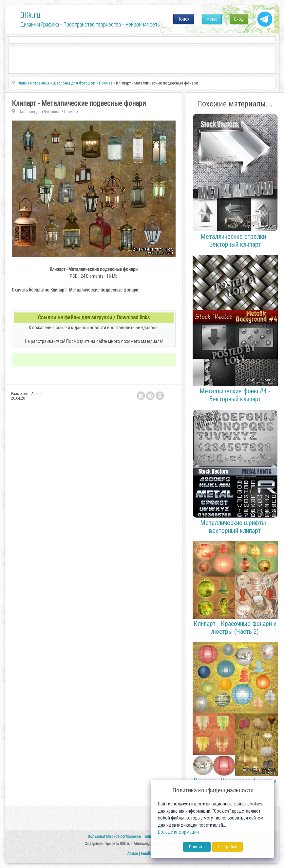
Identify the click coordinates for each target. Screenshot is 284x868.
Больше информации (178, 832)
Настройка (227, 847)
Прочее (71, 112)
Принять (197, 847)
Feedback (149, 853)
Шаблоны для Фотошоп (39, 112)
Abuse (133, 853)
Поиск (184, 19)
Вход (239, 19)
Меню (212, 19)
